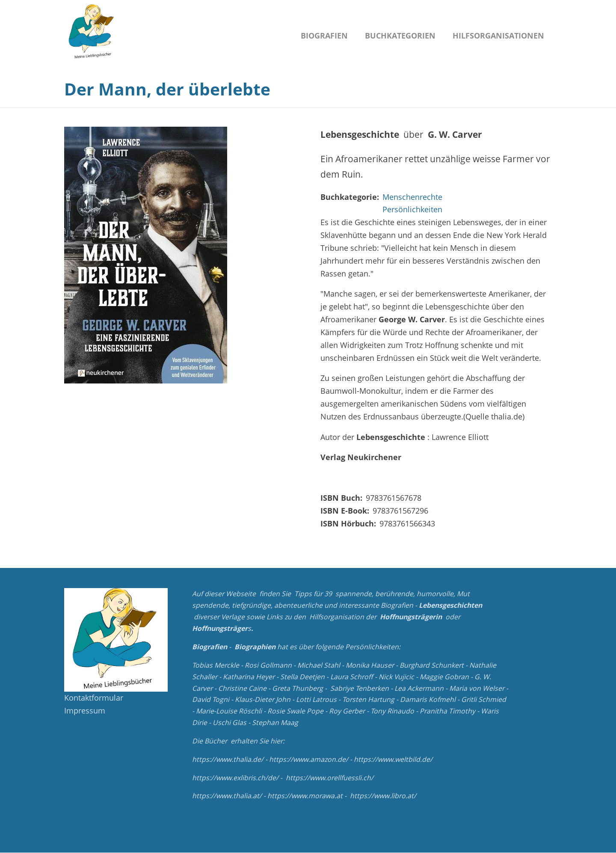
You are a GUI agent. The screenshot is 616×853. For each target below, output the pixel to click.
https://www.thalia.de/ (228, 759)
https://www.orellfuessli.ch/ (330, 778)
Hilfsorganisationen (498, 36)
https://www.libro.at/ (383, 796)
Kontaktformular (94, 698)
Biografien (324, 36)
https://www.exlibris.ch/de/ (235, 778)
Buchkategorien (400, 36)
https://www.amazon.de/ (309, 759)
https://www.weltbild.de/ (393, 759)
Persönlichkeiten (412, 209)
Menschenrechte (412, 197)
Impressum (85, 710)
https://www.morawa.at (305, 796)
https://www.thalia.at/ (227, 796)
